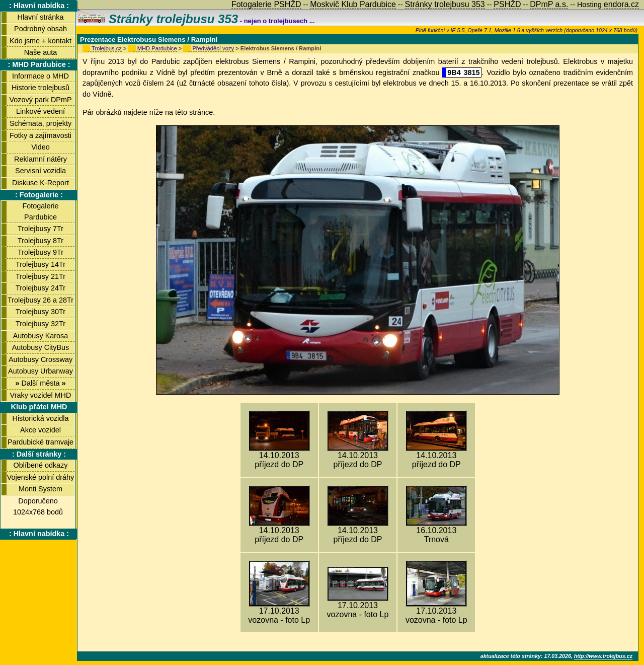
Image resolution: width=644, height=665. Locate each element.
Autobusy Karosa (41, 336)
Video (41, 147)
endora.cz (621, 4)
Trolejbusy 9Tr (41, 252)
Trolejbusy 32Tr (41, 324)
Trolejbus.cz (107, 48)
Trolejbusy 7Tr (41, 229)
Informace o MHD (41, 76)
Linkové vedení (41, 111)
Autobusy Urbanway (41, 371)
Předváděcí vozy (213, 48)
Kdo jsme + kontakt (41, 41)
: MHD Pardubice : (39, 64)
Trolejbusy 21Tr (41, 276)
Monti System (41, 489)
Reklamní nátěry (41, 159)
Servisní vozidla (41, 171)
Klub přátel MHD (39, 407)
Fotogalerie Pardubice (41, 211)
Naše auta (41, 52)
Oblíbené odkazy (40, 465)
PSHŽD (507, 4)
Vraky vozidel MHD (41, 395)
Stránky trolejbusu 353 (158, 19)
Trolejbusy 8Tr (41, 241)
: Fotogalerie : (39, 195)
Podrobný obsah (41, 29)
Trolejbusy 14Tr (41, 264)
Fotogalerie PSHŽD (266, 4)
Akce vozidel (41, 430)
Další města (40, 383)
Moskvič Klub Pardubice (353, 4)
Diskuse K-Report (41, 183)
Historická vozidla (41, 418)
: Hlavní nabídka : (39, 6)
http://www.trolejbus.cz (603, 656)
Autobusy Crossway (41, 359)
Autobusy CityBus (41, 347)
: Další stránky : (39, 454)
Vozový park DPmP (41, 100)
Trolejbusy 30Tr (41, 312)
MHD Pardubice (157, 48)
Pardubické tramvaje (41, 442)
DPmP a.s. (549, 4)
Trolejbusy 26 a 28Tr (41, 300)
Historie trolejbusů (41, 88)
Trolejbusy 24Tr (41, 288)
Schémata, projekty (41, 123)
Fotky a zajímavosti (41, 135)
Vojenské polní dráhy (41, 477)
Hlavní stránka (41, 17)
